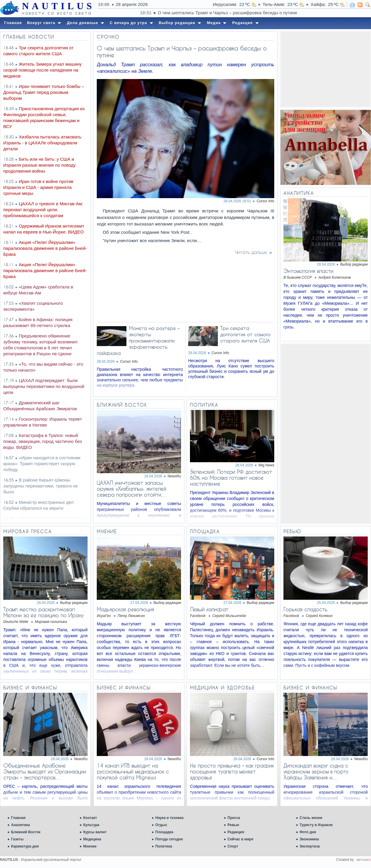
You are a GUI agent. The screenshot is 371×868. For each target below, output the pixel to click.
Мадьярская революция (125, 609)
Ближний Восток (26, 832)
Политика (164, 846)
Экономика (309, 839)
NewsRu (174, 476)
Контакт (90, 818)
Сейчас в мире (240, 839)
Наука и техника (169, 818)
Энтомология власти (308, 271)
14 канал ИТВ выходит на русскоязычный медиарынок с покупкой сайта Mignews (133, 771)
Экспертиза (310, 846)
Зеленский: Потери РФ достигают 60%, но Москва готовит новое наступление (231, 478)
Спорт (233, 846)
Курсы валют (95, 832)
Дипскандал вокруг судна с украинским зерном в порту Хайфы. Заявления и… (316, 771)
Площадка (164, 832)
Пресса (234, 818)
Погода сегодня (169, 839)
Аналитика (20, 825)
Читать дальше (251, 252)
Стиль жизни (311, 818)
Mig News (266, 465)
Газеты (17, 839)
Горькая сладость (305, 609)
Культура (91, 825)
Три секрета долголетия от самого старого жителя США (245, 334)
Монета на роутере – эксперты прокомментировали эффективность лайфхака (138, 341)
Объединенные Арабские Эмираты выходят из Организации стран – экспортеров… (45, 771)
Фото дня (308, 832)
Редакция (236, 832)
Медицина (92, 839)
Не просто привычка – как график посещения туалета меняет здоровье (232, 771)
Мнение (90, 846)
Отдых (161, 825)
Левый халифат (209, 609)
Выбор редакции (354, 264)
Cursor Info (265, 201)
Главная (18, 818)
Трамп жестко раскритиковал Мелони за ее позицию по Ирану (43, 612)
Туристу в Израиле (316, 825)
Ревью (233, 825)
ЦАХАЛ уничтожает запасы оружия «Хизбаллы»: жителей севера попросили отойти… (132, 489)
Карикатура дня (25, 846)
